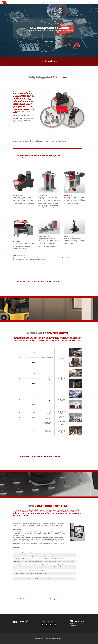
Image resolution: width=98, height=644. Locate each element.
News (72, 2)
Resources (65, 2)
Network (77, 2)
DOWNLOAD (75, 282)
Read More (49, 41)
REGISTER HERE (75, 156)
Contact (82, 2)
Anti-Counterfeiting (39, 621)
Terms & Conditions (58, 621)
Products (44, 2)
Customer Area (91, 2)
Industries (57, 2)
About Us (36, 2)
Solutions (50, 2)
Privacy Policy (49, 621)
